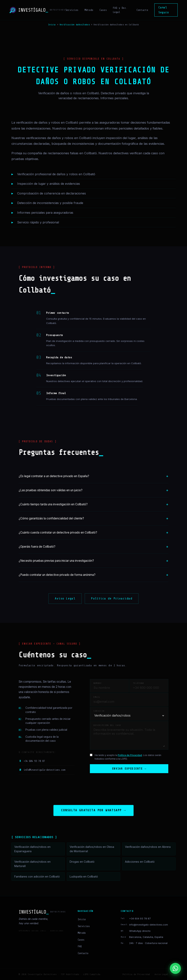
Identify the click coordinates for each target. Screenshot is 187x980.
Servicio (99, 711)
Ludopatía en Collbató (84, 876)
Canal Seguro (164, 10)
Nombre (98, 683)
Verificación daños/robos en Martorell (32, 864)
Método (89, 10)
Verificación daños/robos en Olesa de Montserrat (92, 849)
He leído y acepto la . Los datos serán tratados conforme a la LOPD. (128, 757)
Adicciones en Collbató (140, 862)
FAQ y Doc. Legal (120, 10)
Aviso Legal (65, 598)
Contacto (142, 10)
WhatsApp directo (140, 931)
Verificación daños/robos (75, 25)
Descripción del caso (107, 725)
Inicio (52, 25)
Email (97, 697)
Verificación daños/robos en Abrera (148, 847)
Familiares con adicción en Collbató (37, 876)
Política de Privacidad (112, 598)
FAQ (80, 946)
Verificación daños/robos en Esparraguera (32, 849)
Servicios (72, 10)
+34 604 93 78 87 (32, 761)
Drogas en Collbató (82, 862)
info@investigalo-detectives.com (42, 770)
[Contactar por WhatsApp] (175, 968)
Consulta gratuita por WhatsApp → (93, 810)
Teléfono (139, 683)
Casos (103, 10)
